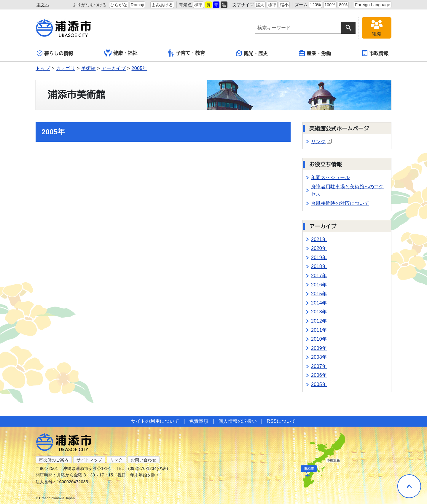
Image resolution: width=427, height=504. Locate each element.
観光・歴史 (252, 53)
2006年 (319, 375)
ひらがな (119, 5)
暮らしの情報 (55, 53)
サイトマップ (89, 460)
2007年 (319, 366)
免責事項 (199, 421)
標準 (199, 5)
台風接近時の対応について (340, 203)
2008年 (319, 357)
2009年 (319, 348)
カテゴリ (66, 68)
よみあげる (162, 5)
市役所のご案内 (54, 460)
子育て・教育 (187, 53)
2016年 (319, 285)
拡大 (260, 5)
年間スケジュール (330, 177)
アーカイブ (114, 68)
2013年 (319, 312)
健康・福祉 (121, 53)
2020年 (319, 248)
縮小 (284, 5)
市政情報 (375, 53)
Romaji (138, 5)
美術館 (89, 68)
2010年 (319, 339)
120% (315, 5)
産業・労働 (315, 53)
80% (343, 5)
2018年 (319, 266)
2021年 (319, 239)
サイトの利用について (155, 421)
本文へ (43, 5)
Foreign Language (373, 5)
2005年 (140, 68)
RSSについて (281, 421)
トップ (43, 68)
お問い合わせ (144, 460)
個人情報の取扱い (238, 421)
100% (330, 5)
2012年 (319, 321)
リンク (321, 142)
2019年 (319, 257)
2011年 (319, 330)
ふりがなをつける (90, 5)
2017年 (319, 276)
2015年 (319, 294)
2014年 (319, 303)
